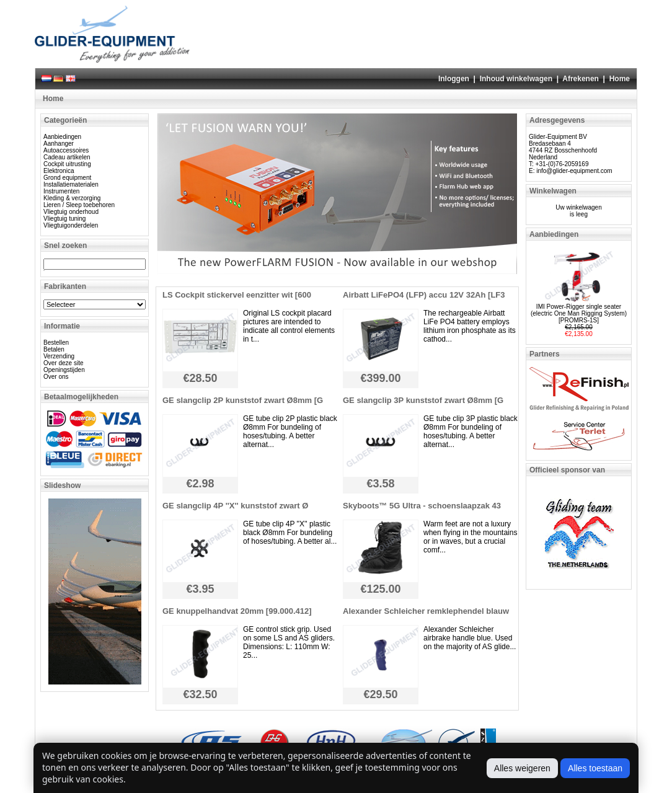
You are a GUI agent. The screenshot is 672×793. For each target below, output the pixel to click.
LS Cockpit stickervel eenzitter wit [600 (237, 295)
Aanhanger (59, 144)
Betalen (54, 349)
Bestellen (56, 343)
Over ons (56, 377)
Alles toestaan (595, 768)
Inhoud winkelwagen (516, 79)
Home (620, 79)
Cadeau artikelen (67, 157)
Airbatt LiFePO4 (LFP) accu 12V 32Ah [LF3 (424, 295)
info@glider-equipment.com (574, 171)
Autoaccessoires (66, 150)
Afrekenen (581, 79)
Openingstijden (64, 370)
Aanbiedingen (62, 137)
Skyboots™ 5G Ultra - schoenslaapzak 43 (422, 506)
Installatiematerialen (71, 184)
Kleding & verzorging (72, 198)
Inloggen (454, 79)
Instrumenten (61, 191)
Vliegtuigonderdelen (71, 225)
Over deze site (63, 363)
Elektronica (59, 171)
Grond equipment (67, 178)
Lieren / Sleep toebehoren (79, 205)
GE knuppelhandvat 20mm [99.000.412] (237, 611)
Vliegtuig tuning (64, 219)
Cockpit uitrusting (67, 164)
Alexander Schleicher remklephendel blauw (426, 611)
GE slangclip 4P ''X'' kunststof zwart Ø (235, 506)
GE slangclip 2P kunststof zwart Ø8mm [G (243, 400)
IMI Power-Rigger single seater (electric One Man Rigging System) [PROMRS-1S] (579, 313)
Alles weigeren (522, 768)
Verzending (59, 356)
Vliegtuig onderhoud (71, 212)
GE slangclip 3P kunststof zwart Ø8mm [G (423, 400)
